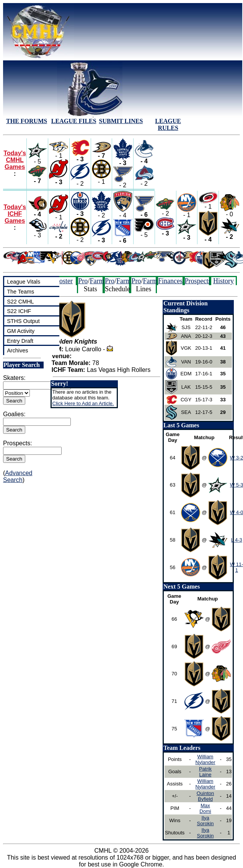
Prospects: (18, 443)
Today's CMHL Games (15, 160)
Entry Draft (20, 341)
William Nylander (205, 759)
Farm (97, 281)
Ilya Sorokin (205, 821)
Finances (170, 281)
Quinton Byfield (205, 796)
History (223, 281)
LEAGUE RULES (168, 124)
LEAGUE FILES (74, 121)
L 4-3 (237, 540)
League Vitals (24, 282)
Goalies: (14, 414)
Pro (83, 281)
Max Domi (205, 808)
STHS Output (23, 321)
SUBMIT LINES (121, 121)
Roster (64, 281)
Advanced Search (18, 476)
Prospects (198, 281)
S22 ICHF (19, 311)
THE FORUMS (27, 121)
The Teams (20, 292)
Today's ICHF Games (15, 214)
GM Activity (21, 331)
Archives (17, 350)
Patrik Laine (205, 772)
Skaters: (14, 378)
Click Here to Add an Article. (83, 403)
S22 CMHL (20, 302)
